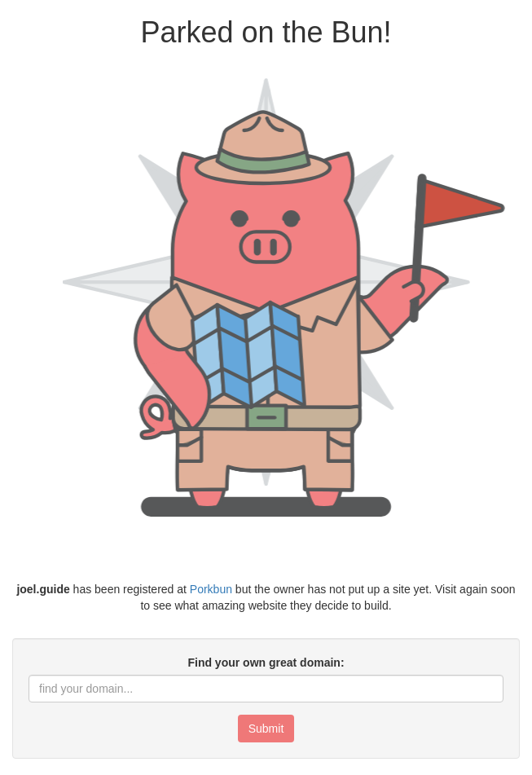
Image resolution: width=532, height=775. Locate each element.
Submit (266, 729)
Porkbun (211, 589)
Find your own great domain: (266, 663)
